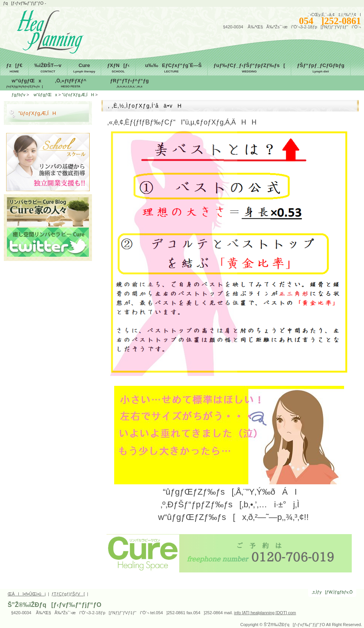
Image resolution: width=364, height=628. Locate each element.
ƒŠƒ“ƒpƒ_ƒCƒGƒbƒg (321, 68)
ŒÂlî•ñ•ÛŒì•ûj (27, 594)
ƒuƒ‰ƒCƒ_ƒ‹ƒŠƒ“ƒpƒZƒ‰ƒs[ (249, 68)
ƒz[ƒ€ (14, 68)
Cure (84, 68)
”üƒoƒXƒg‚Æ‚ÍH (78, 95)
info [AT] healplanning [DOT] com (265, 613)
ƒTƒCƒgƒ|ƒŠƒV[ (68, 594)
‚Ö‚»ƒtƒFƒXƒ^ (71, 84)
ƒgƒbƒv (18, 95)
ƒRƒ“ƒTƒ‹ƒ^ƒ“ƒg (129, 84)
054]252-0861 (330, 21)
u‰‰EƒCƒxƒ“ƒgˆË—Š (171, 68)
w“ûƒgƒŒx (25, 84)
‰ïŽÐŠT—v (48, 68)
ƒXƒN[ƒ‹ (118, 68)
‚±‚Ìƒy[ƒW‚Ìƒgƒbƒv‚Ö (332, 592)
